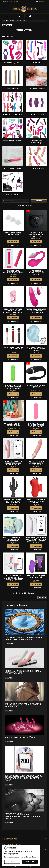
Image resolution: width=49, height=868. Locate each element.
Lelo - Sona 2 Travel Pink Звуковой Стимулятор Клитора (13, 311)
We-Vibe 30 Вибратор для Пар (36, 386)
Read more (9, 644)
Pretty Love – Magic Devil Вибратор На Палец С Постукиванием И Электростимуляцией (36, 503)
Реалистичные (37, 169)
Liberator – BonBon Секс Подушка (13, 424)
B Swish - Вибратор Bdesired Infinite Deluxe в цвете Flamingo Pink (36, 426)
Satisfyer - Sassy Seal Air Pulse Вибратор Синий (36, 349)
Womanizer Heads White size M (13, 234)
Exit (12, 862)
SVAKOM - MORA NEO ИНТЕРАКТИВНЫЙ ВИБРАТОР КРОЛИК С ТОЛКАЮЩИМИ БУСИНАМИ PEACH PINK (13, 465)
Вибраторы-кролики (13, 115)
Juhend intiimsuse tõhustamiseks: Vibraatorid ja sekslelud (23, 638)
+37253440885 (15, 2)
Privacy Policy (31, 857)
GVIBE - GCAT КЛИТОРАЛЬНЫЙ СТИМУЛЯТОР (36, 235)
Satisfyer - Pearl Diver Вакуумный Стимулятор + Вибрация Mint (13, 540)
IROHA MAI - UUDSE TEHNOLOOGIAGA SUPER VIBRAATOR (23, 672)
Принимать (30, 862)
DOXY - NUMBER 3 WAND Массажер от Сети (13, 348)
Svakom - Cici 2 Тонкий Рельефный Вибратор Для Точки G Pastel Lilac (36, 540)
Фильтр (39, 201)
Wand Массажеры (13, 169)
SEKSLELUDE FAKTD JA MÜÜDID (20, 737)
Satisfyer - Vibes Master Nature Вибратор (36, 463)
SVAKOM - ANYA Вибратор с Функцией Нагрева (13, 273)
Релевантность (16, 201)
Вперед (32, 593)
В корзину (13, 242)
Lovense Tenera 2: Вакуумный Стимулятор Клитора (13, 577)
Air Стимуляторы (36, 89)
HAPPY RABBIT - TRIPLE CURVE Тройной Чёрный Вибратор (13, 501)
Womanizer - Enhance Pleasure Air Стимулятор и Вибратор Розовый (36, 312)
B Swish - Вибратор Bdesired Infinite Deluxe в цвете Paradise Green (13, 388)
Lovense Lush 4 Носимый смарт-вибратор (36, 273)
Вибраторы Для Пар (13, 63)
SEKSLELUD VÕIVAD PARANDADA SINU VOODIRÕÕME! (23, 705)
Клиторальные (37, 115)
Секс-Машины (13, 195)
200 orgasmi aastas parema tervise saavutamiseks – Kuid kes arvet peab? (24, 778)
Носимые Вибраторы (13, 141)
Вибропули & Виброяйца (36, 142)
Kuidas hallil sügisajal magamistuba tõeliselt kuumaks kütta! (23, 816)
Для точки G (36, 63)
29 (25, 593)
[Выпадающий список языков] (41, 2)
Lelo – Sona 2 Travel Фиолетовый (36, 576)
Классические (13, 89)
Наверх (43, 598)
